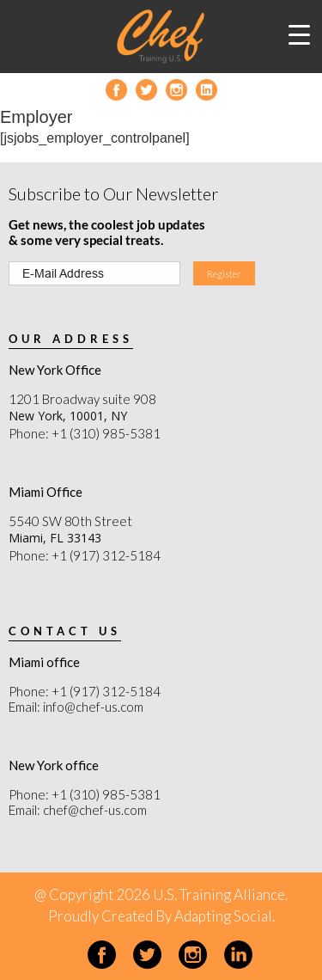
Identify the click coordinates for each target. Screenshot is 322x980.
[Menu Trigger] (300, 34)
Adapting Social (223, 916)
